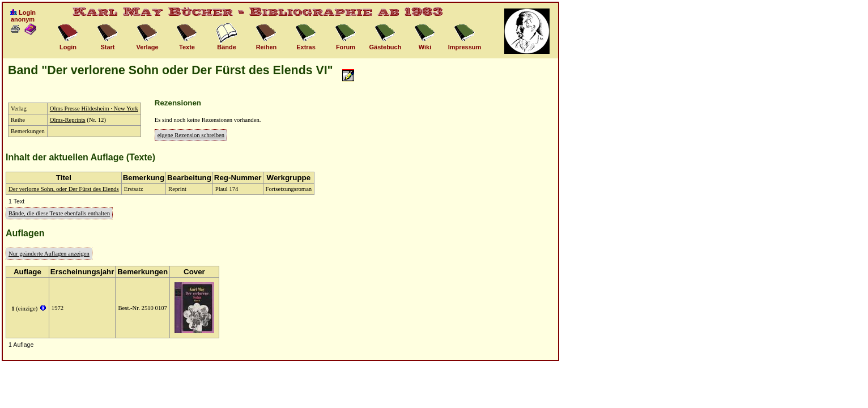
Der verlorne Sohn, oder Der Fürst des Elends (64, 189)
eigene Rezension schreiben (191, 135)
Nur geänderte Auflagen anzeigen (49, 254)
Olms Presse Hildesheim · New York (94, 109)
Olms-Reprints (68, 120)
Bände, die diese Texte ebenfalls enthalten (59, 213)
